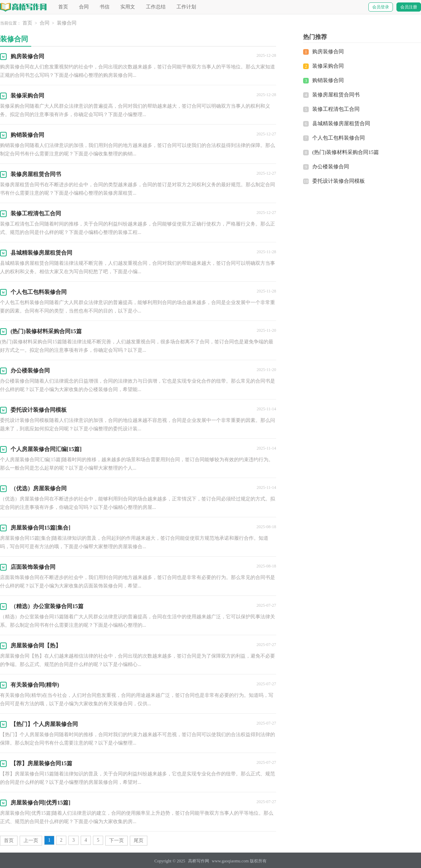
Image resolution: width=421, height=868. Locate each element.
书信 (105, 7)
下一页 (116, 840)
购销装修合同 (328, 80)
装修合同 (67, 23)
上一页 (31, 840)
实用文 (128, 7)
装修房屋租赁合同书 (336, 95)
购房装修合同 (328, 52)
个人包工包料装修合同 (339, 138)
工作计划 (186, 7)
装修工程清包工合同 (336, 109)
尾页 (139, 840)
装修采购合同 (328, 66)
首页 (63, 7)
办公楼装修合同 (331, 167)
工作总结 (156, 7)
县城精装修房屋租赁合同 (341, 123)
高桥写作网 (199, 861)
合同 (84, 7)
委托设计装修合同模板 (339, 181)
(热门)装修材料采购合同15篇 (346, 152)
